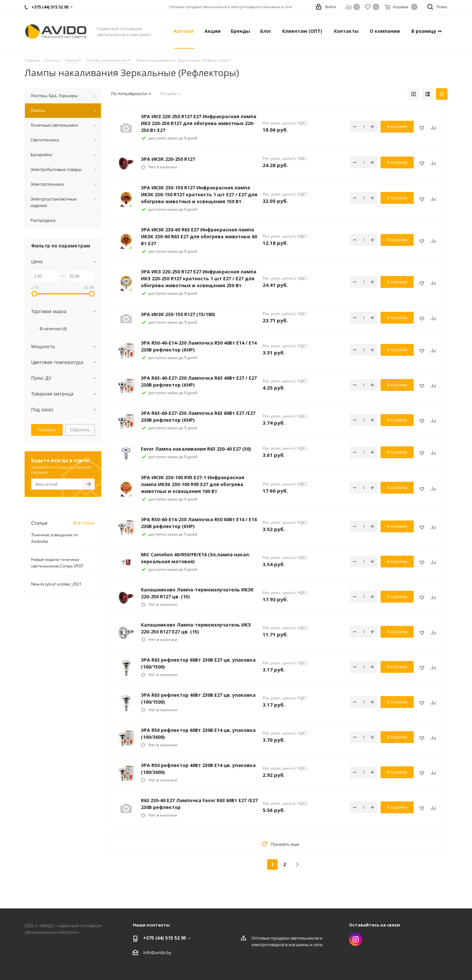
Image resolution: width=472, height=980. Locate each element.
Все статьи (84, 523)
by (169, 952)
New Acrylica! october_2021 (56, 584)
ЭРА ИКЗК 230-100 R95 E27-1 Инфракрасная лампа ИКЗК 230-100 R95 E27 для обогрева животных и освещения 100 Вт (193, 484)
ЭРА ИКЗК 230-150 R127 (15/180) (178, 314)
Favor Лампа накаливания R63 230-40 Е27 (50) (196, 449)
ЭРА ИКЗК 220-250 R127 (168, 159)
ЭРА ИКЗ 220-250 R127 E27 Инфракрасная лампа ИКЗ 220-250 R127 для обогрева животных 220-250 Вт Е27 (199, 123)
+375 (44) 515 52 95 (165, 938)
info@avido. (155, 952)
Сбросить (80, 430)
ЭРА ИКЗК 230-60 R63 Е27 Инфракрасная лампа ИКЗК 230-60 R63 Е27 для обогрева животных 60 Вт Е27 (199, 236)
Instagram (356, 939)
